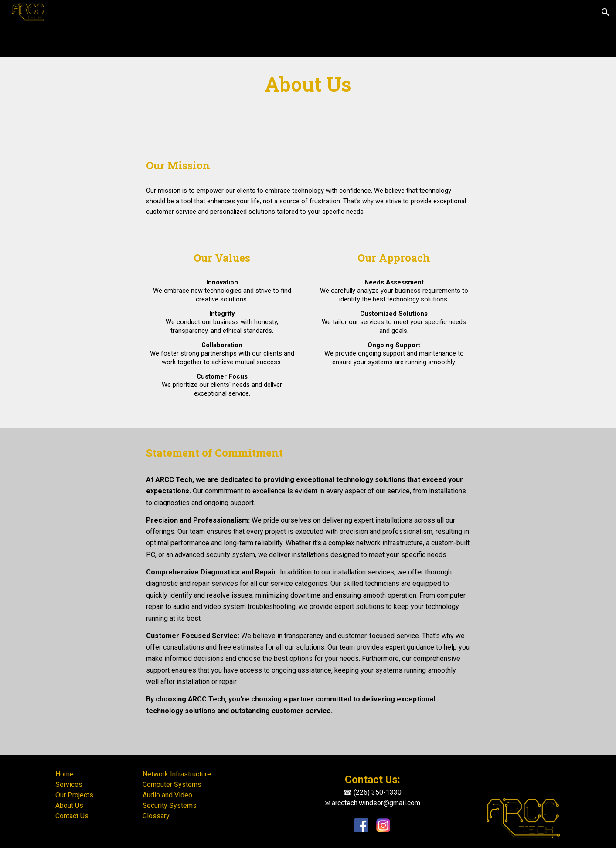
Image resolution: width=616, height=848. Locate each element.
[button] (606, 12)
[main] (308, 84)
